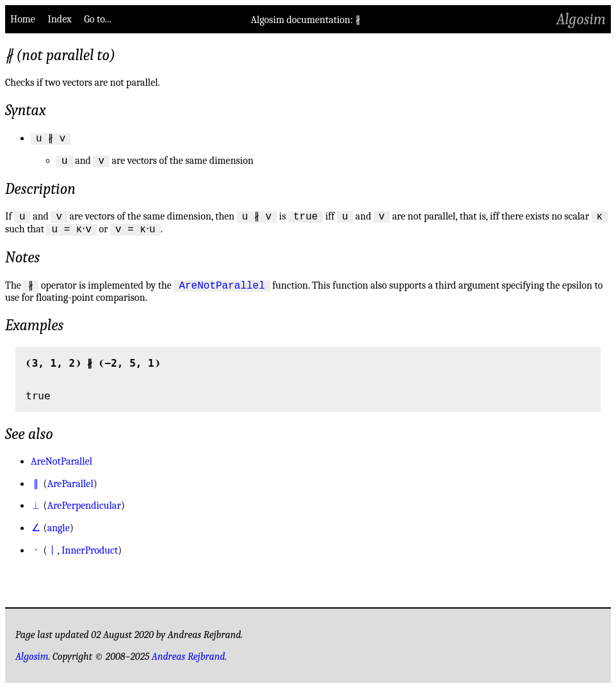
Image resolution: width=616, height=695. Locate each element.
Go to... (97, 19)
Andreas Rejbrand (189, 664)
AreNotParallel (222, 292)
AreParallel (70, 491)
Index (59, 19)
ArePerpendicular (84, 513)
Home (23, 19)
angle (59, 535)
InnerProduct (90, 557)
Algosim (581, 19)
